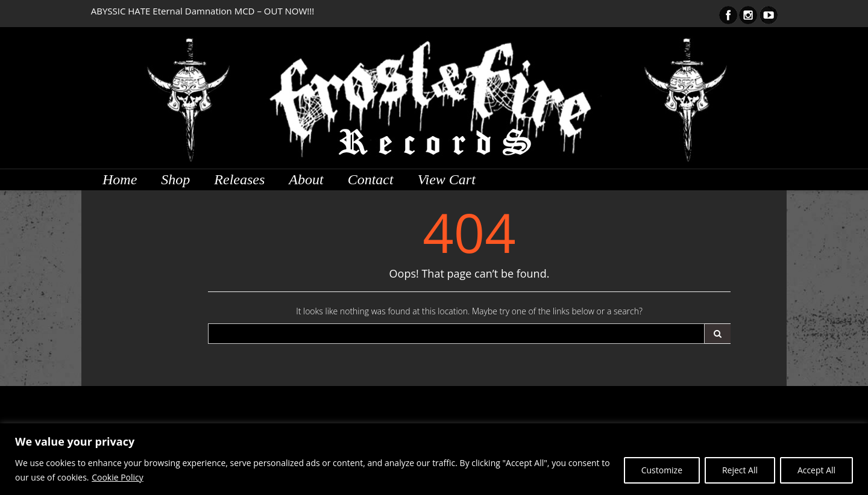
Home (120, 179)
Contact (371, 179)
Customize (661, 470)
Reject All (740, 470)
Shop (175, 179)
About (306, 179)
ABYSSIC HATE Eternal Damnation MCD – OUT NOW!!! (203, 11)
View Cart (447, 179)
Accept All (816, 470)
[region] (434, 459)
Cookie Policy (118, 477)
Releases (239, 179)
